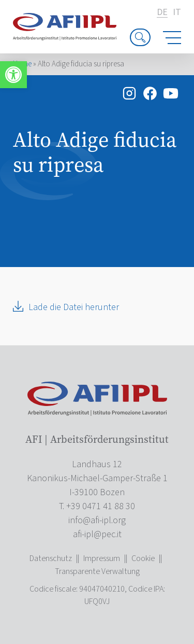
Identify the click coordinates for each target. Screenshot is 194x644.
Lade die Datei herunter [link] (74, 307)
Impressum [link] (102, 558)
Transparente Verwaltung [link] (97, 571)
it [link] (177, 12)
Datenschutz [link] (51, 558)
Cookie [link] (143, 558)
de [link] (162, 13)
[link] (13, 75)
